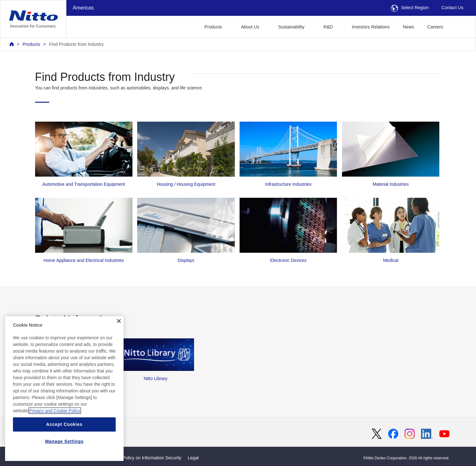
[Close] (119, 321)
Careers (435, 27)
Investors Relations (371, 27)
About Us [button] (250, 27)
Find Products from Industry (76, 44)
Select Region (410, 8)
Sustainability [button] (291, 27)
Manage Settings (64, 441)
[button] (460, 26)
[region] (64, 389)
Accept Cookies (64, 424)
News (409, 27)
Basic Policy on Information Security (146, 458)
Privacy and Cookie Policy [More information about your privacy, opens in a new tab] (55, 411)
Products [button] (213, 27)
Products (31, 44)
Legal (193, 458)
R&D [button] (328, 27)
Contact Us (452, 8)
